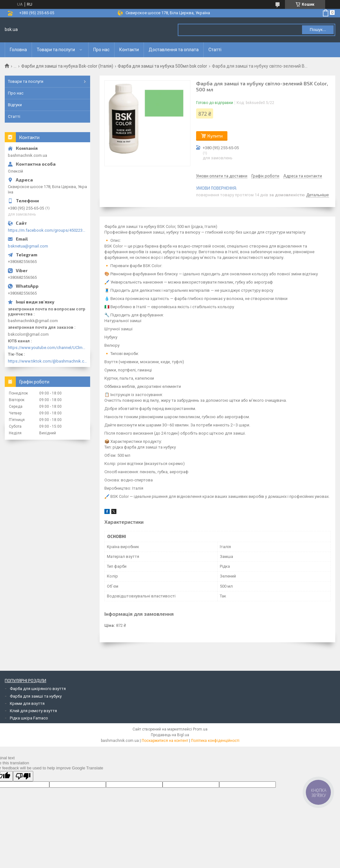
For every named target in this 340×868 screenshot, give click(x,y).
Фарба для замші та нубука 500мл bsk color (162, 66)
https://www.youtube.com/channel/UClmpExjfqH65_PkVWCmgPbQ (47, 348)
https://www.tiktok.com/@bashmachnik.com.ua (47, 361)
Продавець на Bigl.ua (170, 735)
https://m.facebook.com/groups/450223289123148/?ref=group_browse (47, 230)
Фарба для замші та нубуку (36, 696)
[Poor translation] (23, 776)
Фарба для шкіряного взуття (38, 689)
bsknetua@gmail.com (28, 246)
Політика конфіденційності (215, 741)
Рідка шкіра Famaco (29, 718)
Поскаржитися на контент (165, 741)
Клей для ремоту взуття (33, 711)
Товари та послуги (56, 50)
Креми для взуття (27, 703)
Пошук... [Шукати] (318, 30)
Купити (215, 136)
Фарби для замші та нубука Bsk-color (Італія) (67, 66)
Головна (18, 50)
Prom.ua (200, 729)
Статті (215, 50)
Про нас (101, 50)
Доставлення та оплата (174, 50)
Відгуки (15, 105)
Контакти (129, 50)
